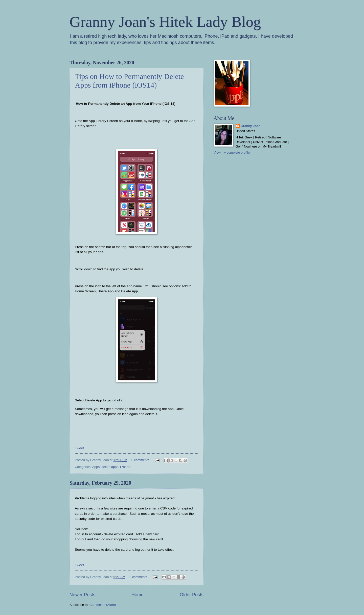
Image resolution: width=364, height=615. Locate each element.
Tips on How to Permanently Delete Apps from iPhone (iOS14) (129, 81)
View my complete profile (232, 152)
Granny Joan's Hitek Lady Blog (165, 22)
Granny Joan (251, 126)
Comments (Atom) (103, 605)
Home (138, 595)
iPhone (125, 467)
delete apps (110, 467)
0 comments (140, 460)
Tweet (79, 448)
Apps (96, 467)
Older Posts (192, 595)
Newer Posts (82, 595)
